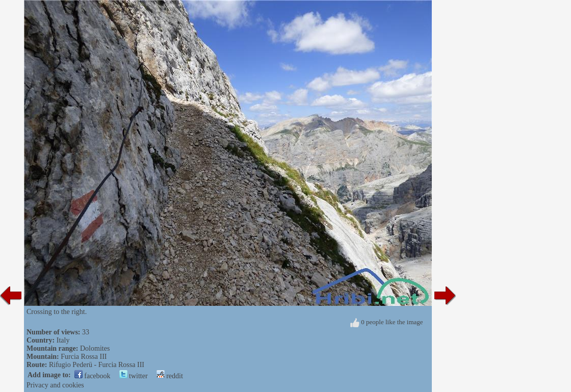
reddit (170, 376)
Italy (63, 340)
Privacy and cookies (55, 385)
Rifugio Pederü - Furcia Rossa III (97, 365)
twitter (134, 376)
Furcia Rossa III (84, 357)
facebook (93, 376)
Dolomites (95, 348)
